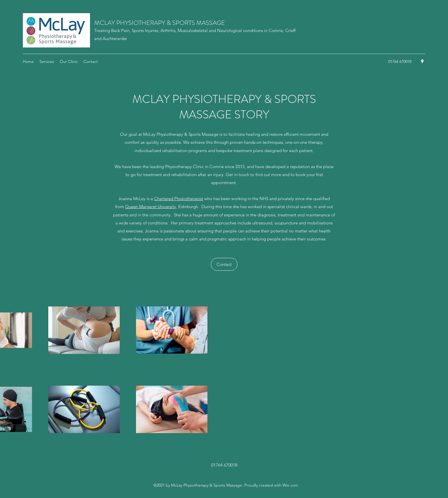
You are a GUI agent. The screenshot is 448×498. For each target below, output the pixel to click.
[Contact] (224, 264)
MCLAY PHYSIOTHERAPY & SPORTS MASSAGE (160, 23)
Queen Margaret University (151, 207)
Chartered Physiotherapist (179, 199)
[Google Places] (422, 61)
